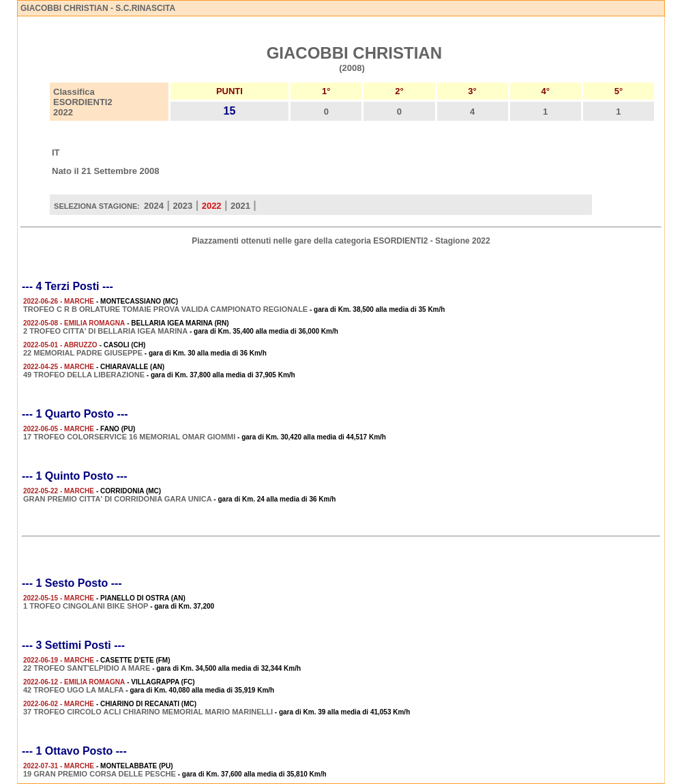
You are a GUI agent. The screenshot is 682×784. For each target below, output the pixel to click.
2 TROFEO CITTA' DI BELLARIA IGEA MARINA (105, 331)
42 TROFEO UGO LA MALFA (74, 690)
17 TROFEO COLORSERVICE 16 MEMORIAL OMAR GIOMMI (129, 437)
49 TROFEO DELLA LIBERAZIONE (84, 375)
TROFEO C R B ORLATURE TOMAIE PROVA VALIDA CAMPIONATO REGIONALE (165, 309)
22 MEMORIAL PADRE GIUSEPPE (83, 353)
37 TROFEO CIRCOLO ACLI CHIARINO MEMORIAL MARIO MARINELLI (148, 712)
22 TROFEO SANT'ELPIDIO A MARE (87, 668)
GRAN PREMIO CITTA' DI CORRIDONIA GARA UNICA (118, 499)
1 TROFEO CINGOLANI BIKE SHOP (86, 606)
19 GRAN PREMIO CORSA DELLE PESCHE (100, 774)
